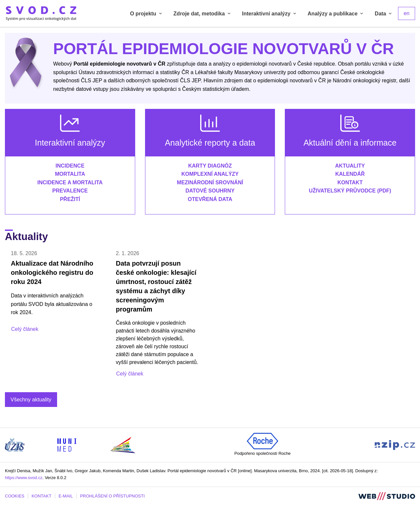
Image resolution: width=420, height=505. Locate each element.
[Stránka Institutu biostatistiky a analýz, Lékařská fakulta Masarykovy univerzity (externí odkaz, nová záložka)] (67, 445)
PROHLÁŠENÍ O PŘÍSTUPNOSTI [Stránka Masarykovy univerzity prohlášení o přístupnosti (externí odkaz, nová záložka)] (112, 496)
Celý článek (25, 329)
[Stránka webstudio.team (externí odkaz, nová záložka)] (387, 496)
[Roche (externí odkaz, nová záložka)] (262, 441)
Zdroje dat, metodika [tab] (203, 14)
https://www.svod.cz (24, 478)
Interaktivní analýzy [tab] (270, 14)
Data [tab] (384, 14)
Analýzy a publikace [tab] (336, 14)
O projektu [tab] (146, 14)
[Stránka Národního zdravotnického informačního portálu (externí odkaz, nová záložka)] (395, 445)
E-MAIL (66, 496)
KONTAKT (41, 496)
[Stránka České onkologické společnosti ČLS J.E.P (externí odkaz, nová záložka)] (123, 445)
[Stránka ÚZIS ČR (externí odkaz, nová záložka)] (15, 445)
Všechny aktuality (31, 400)
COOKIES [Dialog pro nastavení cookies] (15, 496)
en (407, 13)
